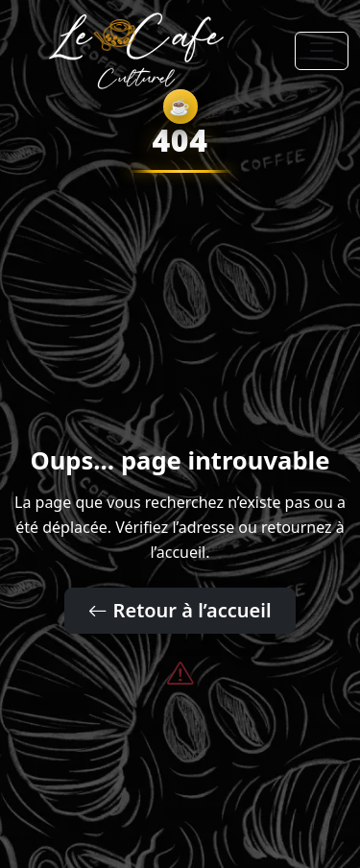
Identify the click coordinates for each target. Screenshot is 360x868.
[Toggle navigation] (322, 51)
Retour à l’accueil (180, 610)
